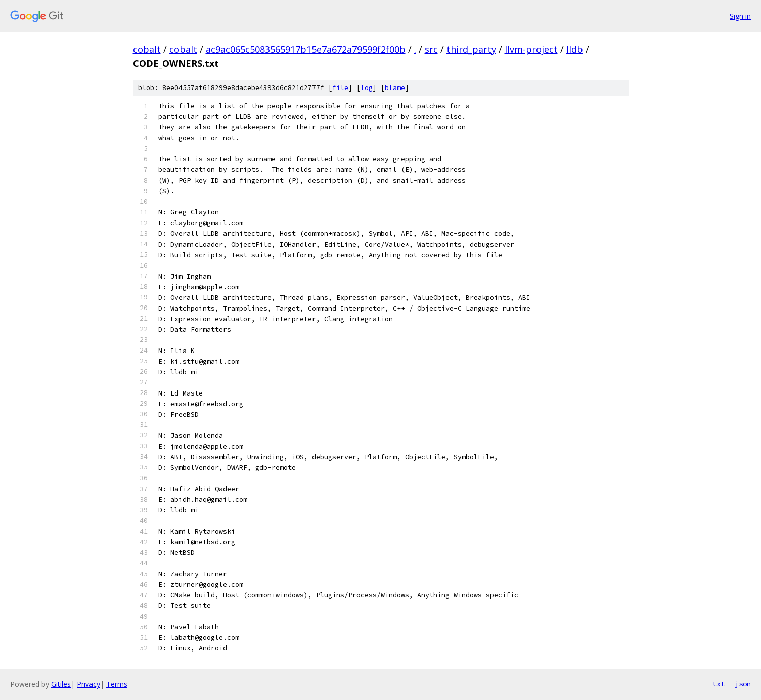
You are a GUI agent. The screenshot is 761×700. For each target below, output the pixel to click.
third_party (471, 49)
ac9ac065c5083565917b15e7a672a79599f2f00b (306, 49)
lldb (575, 49)
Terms (117, 684)
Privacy (88, 684)
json (743, 684)
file (340, 88)
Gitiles (61, 684)
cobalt (147, 49)
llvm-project (531, 49)
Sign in (740, 16)
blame (395, 88)
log (367, 88)
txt (719, 684)
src (431, 49)
